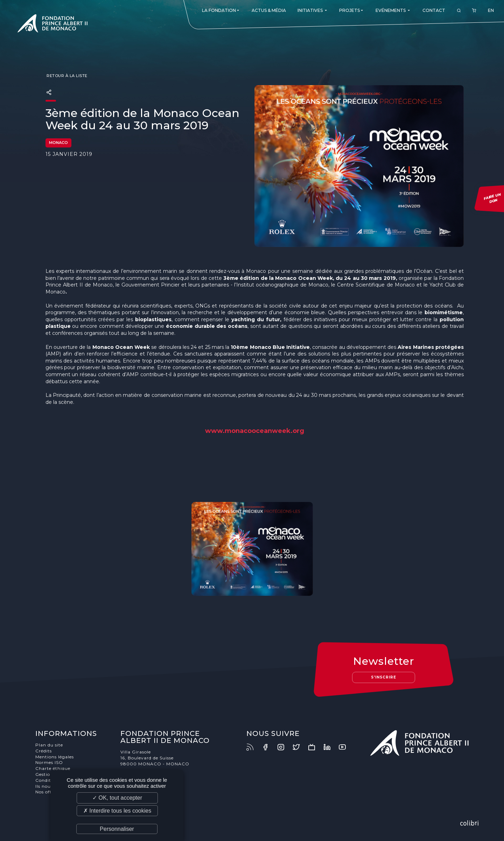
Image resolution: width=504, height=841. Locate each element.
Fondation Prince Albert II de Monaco (52, 25)
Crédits (44, 751)
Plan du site (49, 745)
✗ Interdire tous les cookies (117, 811)
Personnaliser (117, 829)
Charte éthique (53, 768)
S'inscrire (384, 677)
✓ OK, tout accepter (117, 798)
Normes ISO (49, 762)
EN (491, 10)
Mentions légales (55, 757)
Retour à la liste (66, 76)
